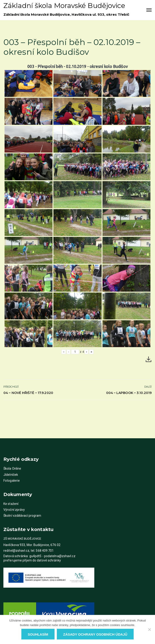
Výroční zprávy (14, 510)
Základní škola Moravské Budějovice (64, 6)
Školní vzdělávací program (22, 516)
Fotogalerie (12, 481)
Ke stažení (11, 504)
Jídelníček (11, 475)
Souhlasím (38, 634)
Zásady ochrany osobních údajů (95, 634)
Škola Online (12, 469)
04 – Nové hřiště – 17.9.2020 (28, 393)
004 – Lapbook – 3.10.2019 (129, 393)
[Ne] (149, 629)
